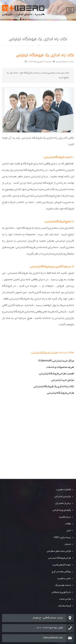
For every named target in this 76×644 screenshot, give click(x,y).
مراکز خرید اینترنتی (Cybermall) (56, 361)
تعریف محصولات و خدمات (60, 367)
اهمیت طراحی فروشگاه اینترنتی (56, 373)
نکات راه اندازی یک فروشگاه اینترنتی (54, 386)
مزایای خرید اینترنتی (63, 380)
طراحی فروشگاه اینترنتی (44, 352)
